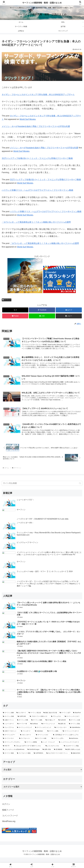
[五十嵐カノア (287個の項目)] (51, 725)
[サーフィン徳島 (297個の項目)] (37, 725)
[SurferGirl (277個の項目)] (63, 725)
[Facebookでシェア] (42, 310)
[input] (42, 484)
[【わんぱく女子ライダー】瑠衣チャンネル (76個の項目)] (29, 751)
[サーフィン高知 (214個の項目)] (75, 729)
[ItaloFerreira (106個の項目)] (75, 743)
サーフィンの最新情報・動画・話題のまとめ (42, 3)
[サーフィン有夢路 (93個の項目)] (32, 747)
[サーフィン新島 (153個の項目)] (54, 736)
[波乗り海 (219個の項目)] (63, 729)
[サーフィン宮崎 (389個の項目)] (9, 721)
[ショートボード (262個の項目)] (9, 729)
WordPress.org (9, 826)
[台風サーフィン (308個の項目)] (9, 725)
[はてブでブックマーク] (69, 310)
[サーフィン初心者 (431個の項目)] (35, 718)
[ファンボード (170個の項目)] (27, 736)
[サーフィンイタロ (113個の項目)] (43, 740)
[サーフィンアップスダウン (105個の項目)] (13, 747)
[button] (69, 316)
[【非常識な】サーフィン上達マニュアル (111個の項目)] (67, 740)
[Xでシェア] (15, 310)
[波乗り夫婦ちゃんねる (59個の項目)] (73, 755)
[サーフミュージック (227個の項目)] (49, 729)
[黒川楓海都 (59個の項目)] (59, 755)
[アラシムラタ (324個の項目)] (57, 721)
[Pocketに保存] (15, 316)
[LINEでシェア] (42, 316)
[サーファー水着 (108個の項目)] (42, 743)
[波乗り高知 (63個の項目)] (47, 755)
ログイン (6, 809)
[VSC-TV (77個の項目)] (7, 751)
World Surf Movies (28, 119)
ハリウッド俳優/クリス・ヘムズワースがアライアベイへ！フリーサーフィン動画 (37, 190)
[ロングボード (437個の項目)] (21, 718)
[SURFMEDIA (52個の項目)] (39, 758)
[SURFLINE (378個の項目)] (23, 721)
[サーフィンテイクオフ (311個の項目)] (73, 721)
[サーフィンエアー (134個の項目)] (10, 740)
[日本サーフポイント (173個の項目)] (11, 736)
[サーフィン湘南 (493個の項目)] (9, 718)
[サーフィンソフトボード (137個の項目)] (72, 736)
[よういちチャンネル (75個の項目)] (54, 751)
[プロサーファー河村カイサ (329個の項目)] (39, 721)
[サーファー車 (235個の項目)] (23, 729)
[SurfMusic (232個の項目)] (35, 729)
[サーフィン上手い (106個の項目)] (59, 743)
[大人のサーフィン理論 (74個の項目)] (72, 751)
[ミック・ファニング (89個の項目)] (49, 747)
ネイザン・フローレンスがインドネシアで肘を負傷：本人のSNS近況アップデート (38, 95)
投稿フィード (8, 815)
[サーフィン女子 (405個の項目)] (65, 718)
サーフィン (7, 300)
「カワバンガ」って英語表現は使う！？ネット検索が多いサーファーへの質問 (36, 222)
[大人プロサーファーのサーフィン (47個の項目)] (58, 758)
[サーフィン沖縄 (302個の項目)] (23, 725)
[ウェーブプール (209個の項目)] (9, 732)
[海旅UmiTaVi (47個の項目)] (76, 758)
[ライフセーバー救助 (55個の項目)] (24, 758)
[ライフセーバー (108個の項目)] (26, 743)
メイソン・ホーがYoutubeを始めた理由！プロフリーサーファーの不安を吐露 (36, 126)
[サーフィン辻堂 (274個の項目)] (75, 725)
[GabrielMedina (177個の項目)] (76, 732)
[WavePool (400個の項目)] (77, 718)
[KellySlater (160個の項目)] (40, 736)
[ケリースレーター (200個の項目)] (61, 732)
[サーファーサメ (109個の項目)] (10, 743)
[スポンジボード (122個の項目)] (27, 740)
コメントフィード (10, 821)
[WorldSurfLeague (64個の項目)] (34, 755)
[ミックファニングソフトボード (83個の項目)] (70, 747)
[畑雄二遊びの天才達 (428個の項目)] (50, 718)
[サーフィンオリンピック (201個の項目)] (44, 732)
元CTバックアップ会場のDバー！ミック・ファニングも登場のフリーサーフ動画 (37, 158)
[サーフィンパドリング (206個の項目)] (25, 732)
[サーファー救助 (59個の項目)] (9, 758)
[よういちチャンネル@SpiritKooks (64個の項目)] (14, 755)
